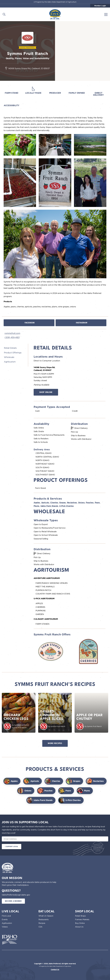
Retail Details (10, 348)
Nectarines (72, 503)
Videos (5, 927)
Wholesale (9, 357)
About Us (79, 927)
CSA (40, 927)
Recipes (42, 923)
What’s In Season (46, 916)
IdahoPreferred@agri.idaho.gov (16, 895)
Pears (97, 503)
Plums (36, 506)
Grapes (62, 503)
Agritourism (10, 362)
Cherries (54, 503)
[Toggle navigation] (106, 14)
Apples (37, 503)
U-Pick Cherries (66, 506)
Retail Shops (80, 916)
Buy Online (80, 923)
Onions (81, 503)
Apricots (45, 503)
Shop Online (46, 392)
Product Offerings (13, 353)
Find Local (6, 916)
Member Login (100, 6)
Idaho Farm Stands (49, 506)
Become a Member (13, 901)
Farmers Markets (82, 919)
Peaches (90, 503)
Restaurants (44, 919)
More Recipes (55, 743)
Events (5, 919)
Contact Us (55, 970)
